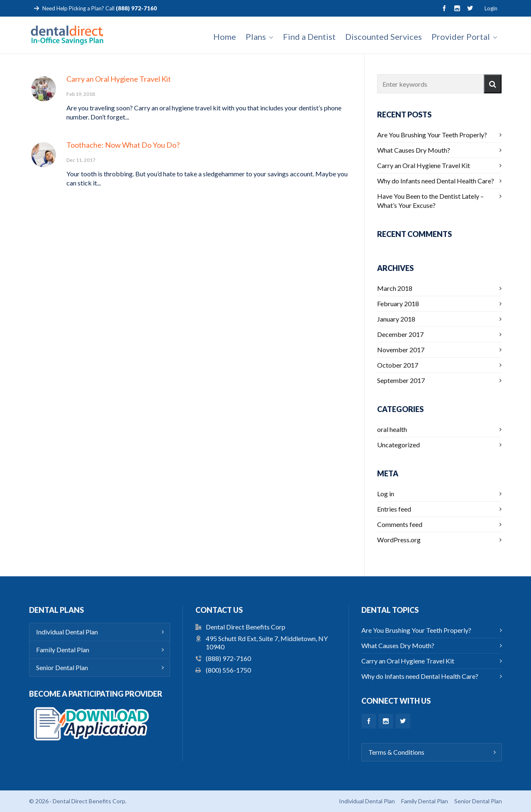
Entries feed (394, 509)
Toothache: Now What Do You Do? (123, 145)
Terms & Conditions (396, 752)
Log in (386, 494)
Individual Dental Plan (67, 632)
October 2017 (398, 365)
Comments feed (400, 524)
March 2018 (395, 288)
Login (491, 8)
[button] (493, 84)
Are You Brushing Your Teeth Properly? (432, 135)
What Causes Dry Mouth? (414, 150)
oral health (392, 429)
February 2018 (398, 304)
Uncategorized (398, 445)
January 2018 (396, 319)
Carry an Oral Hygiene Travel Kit (119, 79)
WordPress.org (399, 540)
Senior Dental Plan (62, 667)
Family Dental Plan (63, 650)
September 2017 (401, 380)
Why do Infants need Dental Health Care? (436, 181)
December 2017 (400, 334)
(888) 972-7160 (228, 658)
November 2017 (401, 350)
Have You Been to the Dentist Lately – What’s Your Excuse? (430, 201)
